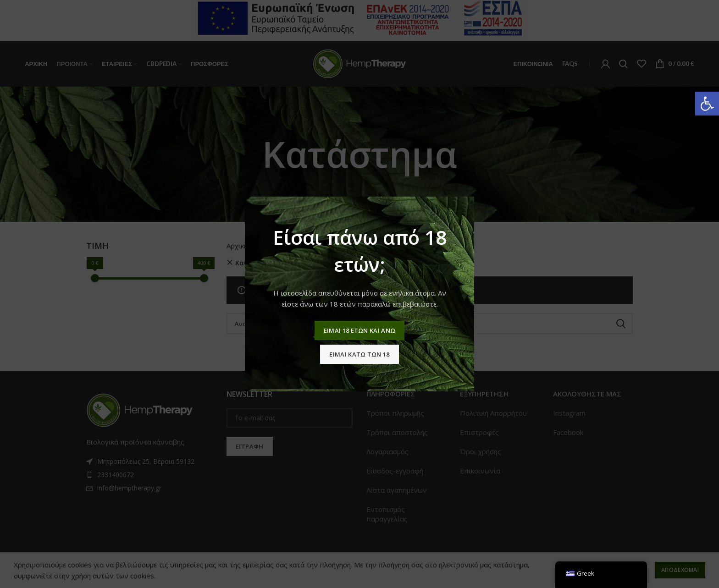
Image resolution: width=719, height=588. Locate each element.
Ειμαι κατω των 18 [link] (359, 354)
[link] (707, 104)
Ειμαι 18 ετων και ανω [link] (359, 330)
